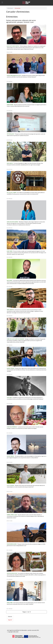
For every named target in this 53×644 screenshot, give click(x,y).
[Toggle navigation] (2, 2)
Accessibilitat (16, 630)
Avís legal (9, 630)
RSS (38, 630)
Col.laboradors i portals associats (28, 630)
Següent (10, 620)
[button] (26, 612)
